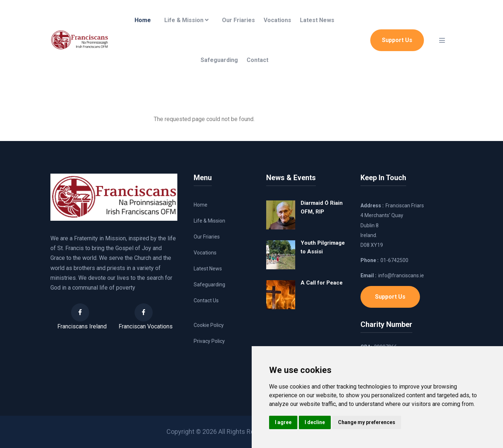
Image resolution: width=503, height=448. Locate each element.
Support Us (397, 40)
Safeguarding (219, 60)
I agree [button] (283, 422)
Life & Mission (186, 20)
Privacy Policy (209, 341)
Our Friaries (238, 20)
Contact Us (206, 300)
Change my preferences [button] (367, 422)
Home (143, 20)
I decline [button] (315, 422)
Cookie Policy (209, 325)
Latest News (317, 20)
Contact (257, 60)
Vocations (277, 20)
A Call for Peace (322, 283)
